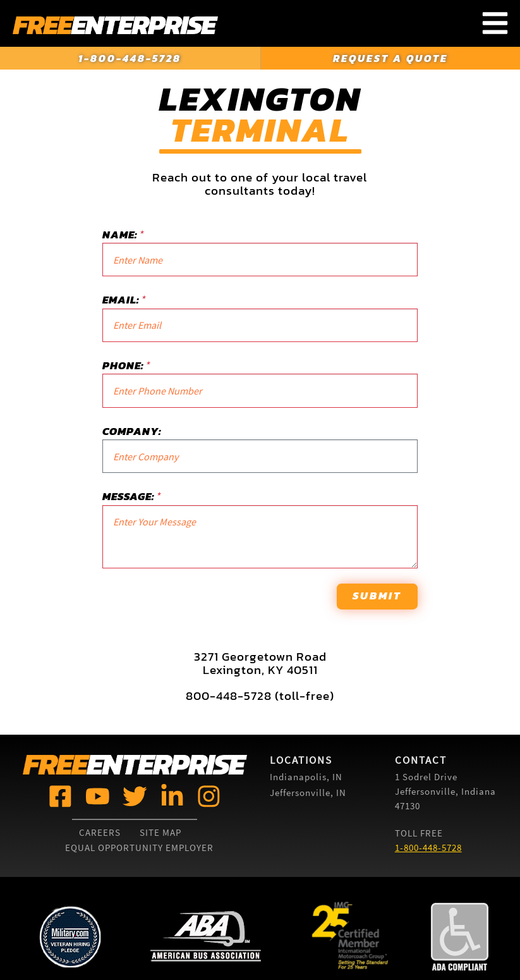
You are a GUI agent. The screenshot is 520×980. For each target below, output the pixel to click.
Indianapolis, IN (306, 777)
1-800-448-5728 (130, 58)
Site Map (160, 832)
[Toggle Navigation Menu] (495, 23)
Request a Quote (390, 58)
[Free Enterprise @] (60, 795)
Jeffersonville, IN (308, 793)
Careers (100, 832)
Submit (377, 596)
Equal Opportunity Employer (139, 848)
